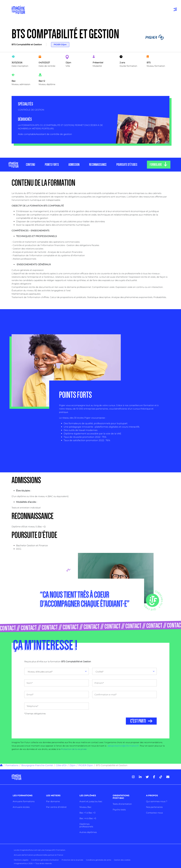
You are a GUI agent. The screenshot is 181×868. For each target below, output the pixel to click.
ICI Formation (59, 850)
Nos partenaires (154, 807)
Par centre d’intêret (56, 807)
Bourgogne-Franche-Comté (37, 765)
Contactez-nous (154, 813)
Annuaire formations (24, 801)
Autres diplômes (88, 832)
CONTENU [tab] (30, 165)
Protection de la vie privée (74, 749)
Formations (12, 765)
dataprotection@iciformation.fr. (124, 746)
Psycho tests (119, 810)
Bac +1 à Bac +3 (87, 813)
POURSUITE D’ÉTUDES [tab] (127, 165)
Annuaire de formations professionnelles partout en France (38, 855)
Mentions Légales (21, 860)
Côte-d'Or (61, 765)
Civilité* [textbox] (100, 672)
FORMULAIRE (156, 165)
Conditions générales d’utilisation (45, 860)
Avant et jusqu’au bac (91, 801)
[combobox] (57, 671)
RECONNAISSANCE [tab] (98, 165)
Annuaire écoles (21, 807)
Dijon (73, 765)
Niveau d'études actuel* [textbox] (40, 672)
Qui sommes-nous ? (157, 801)
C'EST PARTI (138, 721)
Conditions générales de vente (99, 860)
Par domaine (53, 801)
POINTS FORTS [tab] (52, 165)
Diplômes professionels (86, 825)
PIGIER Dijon (60, 45)
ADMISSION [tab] (74, 165)
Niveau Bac (85, 807)
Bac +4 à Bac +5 (88, 818)
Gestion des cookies (122, 860)
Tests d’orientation (122, 804)
